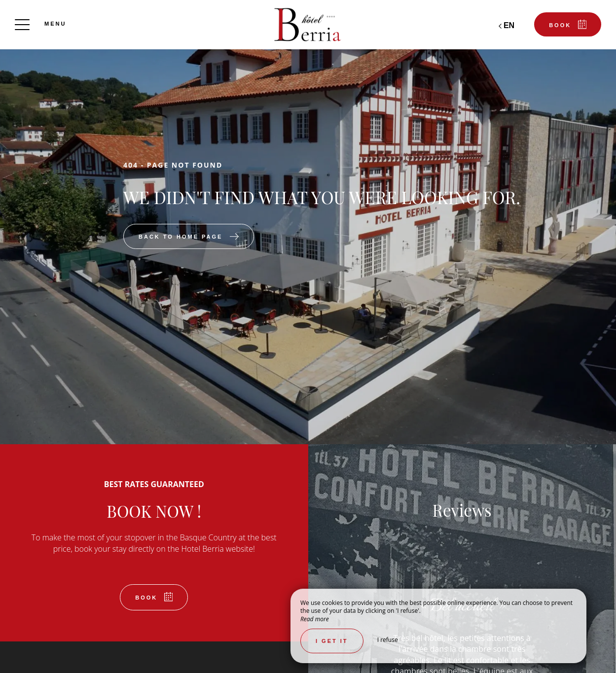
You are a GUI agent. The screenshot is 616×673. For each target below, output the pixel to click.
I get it (332, 641)
